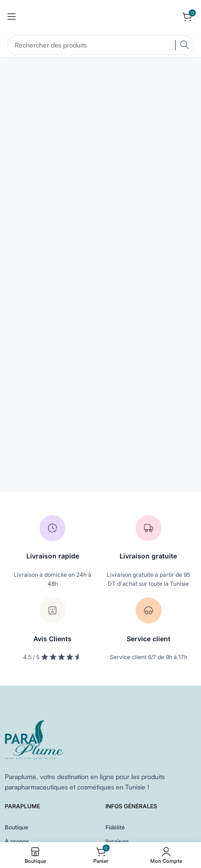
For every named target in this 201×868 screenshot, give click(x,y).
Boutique (16, 827)
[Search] (100, 45)
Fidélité (115, 827)
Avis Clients (52, 639)
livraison (117, 841)
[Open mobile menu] (12, 16)
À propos (17, 841)
